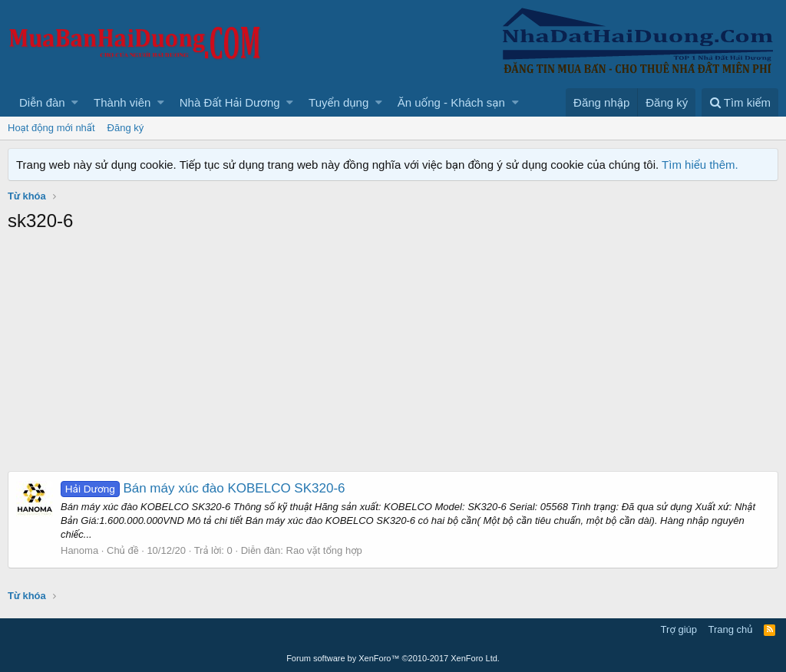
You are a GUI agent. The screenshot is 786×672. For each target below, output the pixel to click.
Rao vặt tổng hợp (324, 550)
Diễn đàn (42, 102)
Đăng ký (126, 128)
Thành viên (122, 102)
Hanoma (79, 550)
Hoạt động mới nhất (51, 128)
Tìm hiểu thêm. (700, 165)
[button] (75, 102)
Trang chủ (731, 629)
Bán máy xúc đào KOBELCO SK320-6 (203, 488)
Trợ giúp (679, 629)
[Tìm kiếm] (740, 102)
